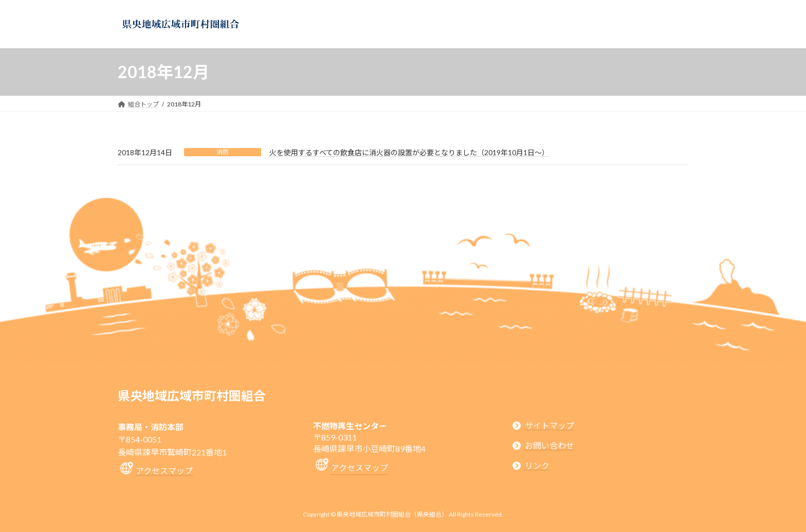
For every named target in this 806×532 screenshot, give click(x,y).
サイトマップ (549, 425)
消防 (223, 152)
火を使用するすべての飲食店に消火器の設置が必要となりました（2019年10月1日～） (409, 152)
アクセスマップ (164, 471)
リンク (537, 465)
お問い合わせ (549, 445)
